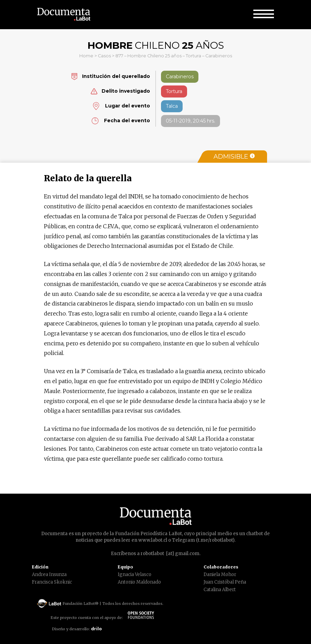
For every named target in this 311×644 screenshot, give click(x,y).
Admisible (234, 157)
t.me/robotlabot (215, 540)
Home (86, 56)
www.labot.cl (153, 540)
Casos (104, 56)
